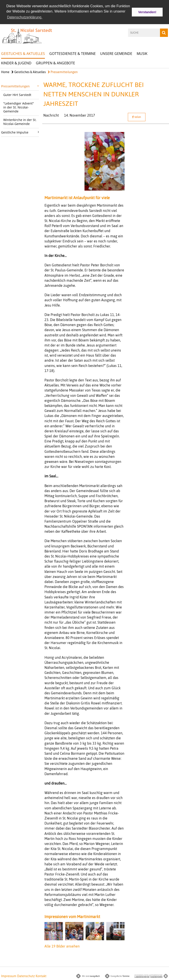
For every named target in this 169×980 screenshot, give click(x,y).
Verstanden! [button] (147, 12)
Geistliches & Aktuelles (23, 53)
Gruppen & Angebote (55, 63)
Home (5, 72)
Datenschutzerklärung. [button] (25, 17)
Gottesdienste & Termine (73, 53)
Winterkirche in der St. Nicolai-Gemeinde (20, 122)
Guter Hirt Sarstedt (17, 95)
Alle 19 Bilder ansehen (62, 946)
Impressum (9, 976)
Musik (142, 53)
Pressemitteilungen (63, 72)
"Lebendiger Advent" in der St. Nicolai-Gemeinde (19, 107)
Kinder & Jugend (16, 63)
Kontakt (41, 976)
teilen (137, 117)
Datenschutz (26, 976)
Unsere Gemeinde (116, 53)
